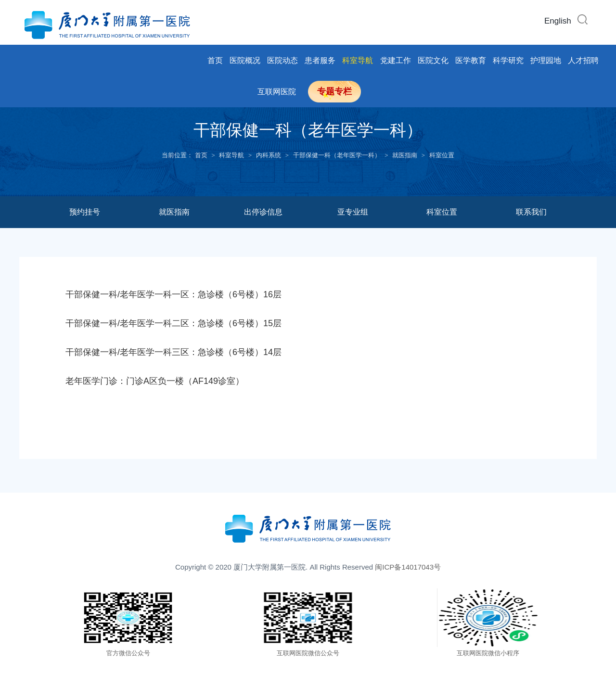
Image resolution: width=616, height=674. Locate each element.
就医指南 (405, 155)
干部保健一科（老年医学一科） (337, 155)
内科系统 (269, 155)
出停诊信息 (263, 212)
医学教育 (471, 60)
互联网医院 (277, 92)
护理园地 (546, 60)
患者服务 (320, 60)
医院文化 (433, 60)
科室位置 (442, 155)
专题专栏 (334, 91)
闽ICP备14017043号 (408, 567)
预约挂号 (85, 212)
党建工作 (396, 60)
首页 (215, 60)
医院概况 (245, 60)
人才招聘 (583, 60)
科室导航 (358, 60)
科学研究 (508, 60)
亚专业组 (353, 212)
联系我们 (531, 212)
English (558, 21)
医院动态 (282, 60)
